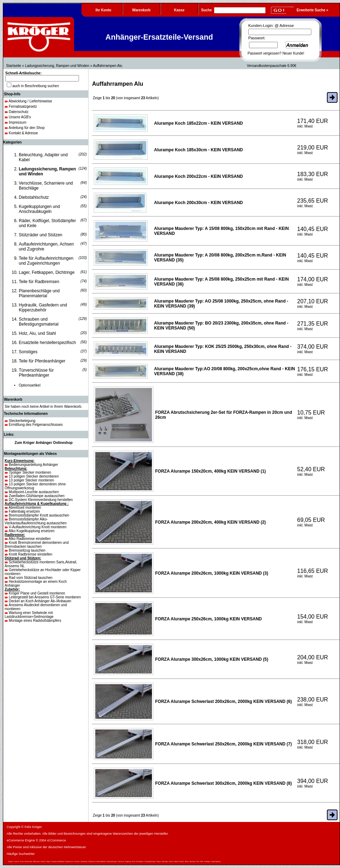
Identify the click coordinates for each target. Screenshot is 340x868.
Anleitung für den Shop (27, 128)
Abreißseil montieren (25, 508)
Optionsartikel (30, 385)
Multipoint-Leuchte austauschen (34, 492)
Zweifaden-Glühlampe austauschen (37, 496)
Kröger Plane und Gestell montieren (37, 593)
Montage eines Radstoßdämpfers (35, 621)
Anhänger (165, 861)
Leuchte (17, 861)
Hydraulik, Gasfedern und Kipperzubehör (43, 308)
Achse (187, 861)
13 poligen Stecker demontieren (34, 476)
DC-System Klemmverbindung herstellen (41, 500)
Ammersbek (29, 861)
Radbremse (92, 861)
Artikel (176, 861)
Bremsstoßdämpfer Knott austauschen (39, 515)
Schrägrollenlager (150, 861)
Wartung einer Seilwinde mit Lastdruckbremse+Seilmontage (29, 615)
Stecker (182, 861)
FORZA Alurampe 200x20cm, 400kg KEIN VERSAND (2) (211, 522)
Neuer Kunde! (293, 53)
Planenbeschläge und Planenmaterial (39, 293)
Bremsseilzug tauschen (27, 550)
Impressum (18, 122)
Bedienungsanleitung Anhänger (33, 465)
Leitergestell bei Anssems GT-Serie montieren (45, 597)
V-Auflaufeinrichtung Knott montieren (38, 527)
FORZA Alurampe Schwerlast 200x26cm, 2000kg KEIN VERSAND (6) (223, 701)
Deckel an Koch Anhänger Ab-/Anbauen (40, 601)
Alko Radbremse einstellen (30, 539)
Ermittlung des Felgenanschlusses (36, 425)
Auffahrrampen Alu (108, 66)
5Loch (22, 861)
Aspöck (11, 861)
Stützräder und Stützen (41, 235)
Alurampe (193, 861)
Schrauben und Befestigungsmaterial (39, 322)
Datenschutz (19, 112)
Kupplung (128, 861)
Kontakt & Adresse (23, 133)
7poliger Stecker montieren (30, 472)
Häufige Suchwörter (21, 854)
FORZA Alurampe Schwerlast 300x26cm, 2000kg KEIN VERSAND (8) (223, 783)
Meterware (37, 861)
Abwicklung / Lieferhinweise (30, 101)
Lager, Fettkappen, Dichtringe (47, 272)
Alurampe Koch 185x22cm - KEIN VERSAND (199, 123)
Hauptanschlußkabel (58, 861)
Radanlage (84, 861)
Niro (198, 861)
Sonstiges (28, 352)
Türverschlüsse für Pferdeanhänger (36, 373)
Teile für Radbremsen (39, 282)
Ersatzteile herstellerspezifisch (47, 343)
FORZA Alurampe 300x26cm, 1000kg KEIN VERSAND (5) (212, 659)
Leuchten (77, 861)
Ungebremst (69, 861)
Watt (202, 861)
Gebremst (121, 861)
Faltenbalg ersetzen (24, 511)
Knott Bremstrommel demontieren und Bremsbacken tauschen (37, 545)
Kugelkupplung (216, 861)
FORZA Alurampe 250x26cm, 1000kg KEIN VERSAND (208, 619)
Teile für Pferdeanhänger (42, 361)
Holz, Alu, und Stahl (37, 333)
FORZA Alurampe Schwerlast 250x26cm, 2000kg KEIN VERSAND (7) (223, 744)
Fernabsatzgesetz (23, 106)
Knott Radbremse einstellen (31, 554)
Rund (134, 861)
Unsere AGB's (20, 117)
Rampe (159, 861)
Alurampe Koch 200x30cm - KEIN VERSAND (199, 203)
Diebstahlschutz (34, 197)
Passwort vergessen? (265, 53)
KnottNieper (140, 861)
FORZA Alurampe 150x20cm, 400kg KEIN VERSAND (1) (211, 471)
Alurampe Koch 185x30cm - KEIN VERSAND (199, 150)
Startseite (13, 66)
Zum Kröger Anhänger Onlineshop (44, 443)
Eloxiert (43, 861)
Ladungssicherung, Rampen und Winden (57, 66)
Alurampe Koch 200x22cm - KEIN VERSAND (199, 176)
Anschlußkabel (101, 861)
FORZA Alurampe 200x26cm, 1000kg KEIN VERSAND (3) (212, 573)
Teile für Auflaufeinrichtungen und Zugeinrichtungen (46, 261)
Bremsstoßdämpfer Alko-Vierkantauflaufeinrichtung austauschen (36, 521)
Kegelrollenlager (112, 861)
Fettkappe (207, 861)
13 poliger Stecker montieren (32, 480)
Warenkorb (13, 399)
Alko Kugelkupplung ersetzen (32, 531)
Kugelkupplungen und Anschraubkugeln (39, 209)
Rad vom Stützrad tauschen (31, 578)
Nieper (49, 861)
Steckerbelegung (22, 421)
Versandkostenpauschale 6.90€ (272, 66)
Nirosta (171, 861)
